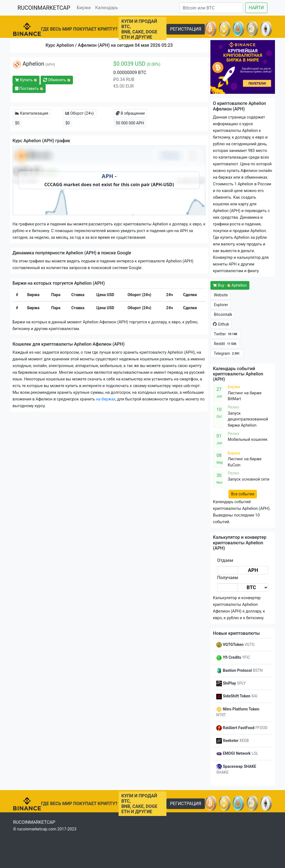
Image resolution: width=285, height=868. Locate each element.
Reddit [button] (225, 344)
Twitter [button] (226, 334)
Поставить (29, 88)
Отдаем (225, 560)
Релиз (233, 407)
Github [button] (221, 324)
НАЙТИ (256, 8)
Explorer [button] (220, 305)
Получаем (228, 578)
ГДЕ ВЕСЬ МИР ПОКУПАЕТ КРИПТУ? (79, 29)
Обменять (57, 80)
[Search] (211, 8)
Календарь (107, 8)
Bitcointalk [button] (223, 314)
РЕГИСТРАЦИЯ (186, 29)
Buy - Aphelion (230, 285)
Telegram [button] (227, 354)
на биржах (106, 399)
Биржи (84, 8)
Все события (243, 494)
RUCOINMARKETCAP (44, 8)
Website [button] (220, 295)
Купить (26, 80)
